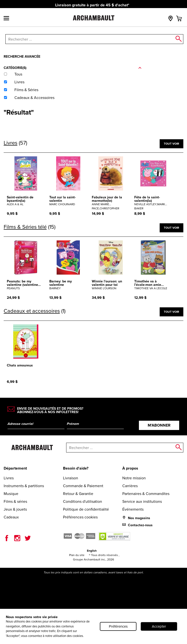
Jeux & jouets (15, 509)
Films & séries (15, 501)
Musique (11, 494)
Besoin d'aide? (76, 468)
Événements (133, 509)
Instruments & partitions (24, 486)
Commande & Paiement (83, 486)
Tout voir (171, 144)
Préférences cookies (80, 517)
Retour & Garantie (78, 494)
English (92, 551)
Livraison (71, 478)
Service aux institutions (142, 501)
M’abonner (159, 425)
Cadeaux (11, 517)
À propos (130, 468)
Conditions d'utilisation (83, 501)
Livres (9, 478)
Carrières (130, 486)
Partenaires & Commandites (146, 494)
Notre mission (134, 478)
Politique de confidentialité (86, 509)
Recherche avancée (22, 56)
